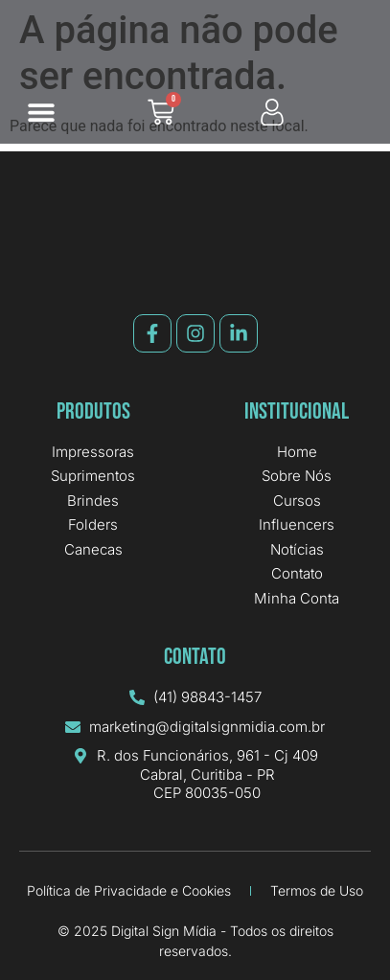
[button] (41, 113)
